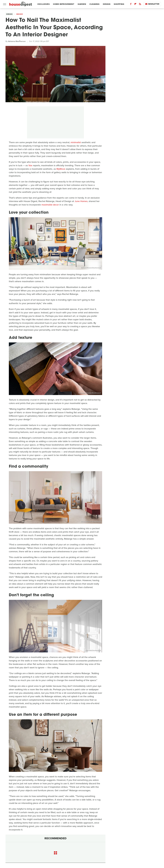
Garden (82, 4)
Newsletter (152, 4)
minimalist (76, 142)
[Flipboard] (135, 5)
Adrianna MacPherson (17, 41)
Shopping (119, 4)
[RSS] (140, 5)
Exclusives (44, 4)
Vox (30, 165)
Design (107, 4)
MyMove (61, 169)
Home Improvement (64, 4)
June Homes (81, 201)
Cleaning (94, 4)
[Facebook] (131, 5)
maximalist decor (50, 205)
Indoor (19, 14)
